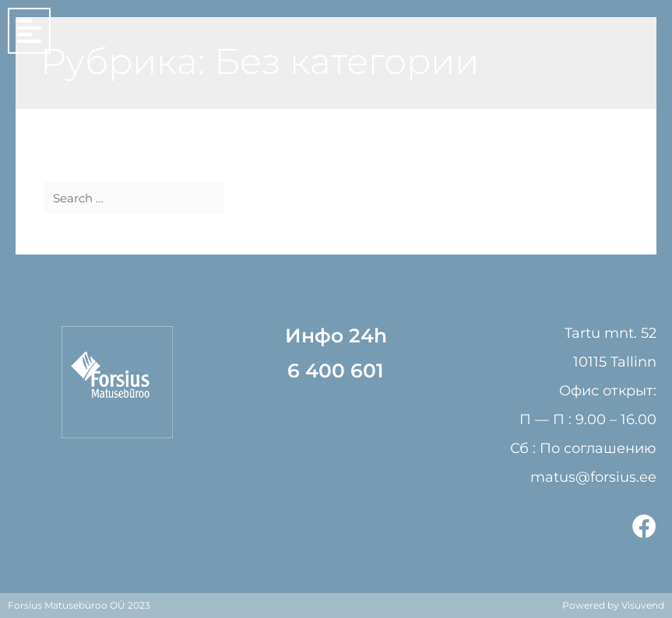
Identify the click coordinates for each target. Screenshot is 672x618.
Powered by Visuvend (613, 605)
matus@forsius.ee (593, 477)
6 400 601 (336, 370)
